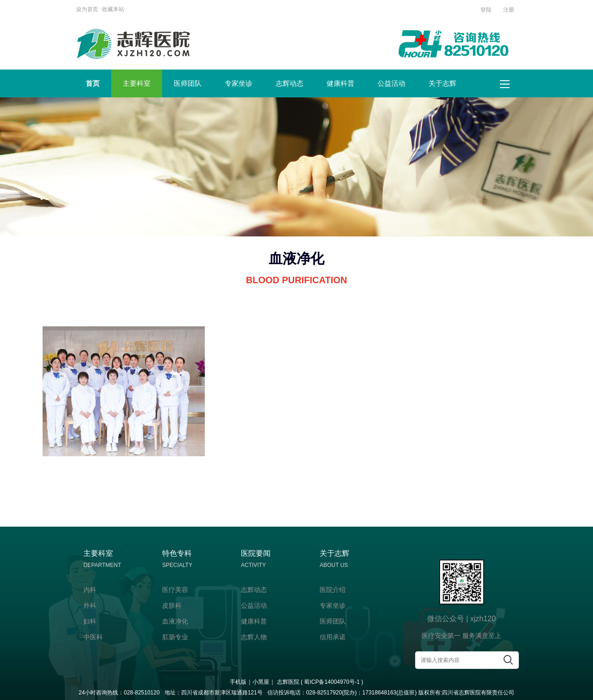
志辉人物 (254, 637)
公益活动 (391, 83)
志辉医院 (288, 682)
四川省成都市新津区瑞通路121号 (222, 693)
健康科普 (341, 83)
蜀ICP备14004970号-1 (332, 682)
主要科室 (137, 83)
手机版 (238, 682)
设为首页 (87, 9)
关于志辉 (442, 83)
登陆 (486, 10)
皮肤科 (172, 605)
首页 (93, 83)
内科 (90, 590)
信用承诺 (333, 637)
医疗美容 (175, 590)
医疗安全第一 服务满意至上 (461, 636)
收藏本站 (113, 9)
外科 (90, 605)
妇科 (90, 621)
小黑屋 (261, 682)
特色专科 (197, 560)
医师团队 (188, 83)
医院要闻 (276, 560)
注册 (509, 10)
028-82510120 (142, 693)
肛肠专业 (175, 637)
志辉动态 (290, 83)
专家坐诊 (239, 83)
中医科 (93, 637)
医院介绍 (333, 590)
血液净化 (175, 621)
